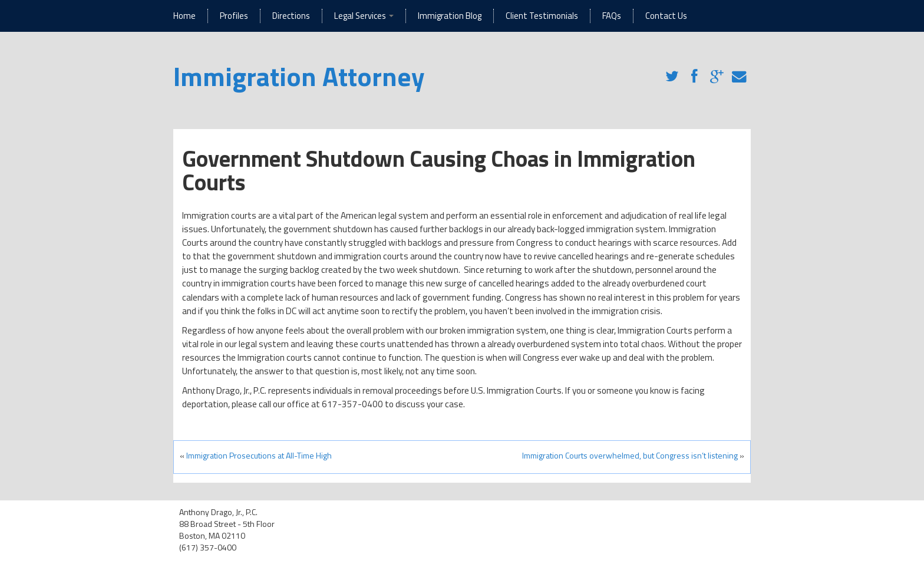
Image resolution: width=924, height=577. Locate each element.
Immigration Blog (450, 16)
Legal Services (364, 16)
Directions (291, 16)
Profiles (234, 16)
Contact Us (666, 16)
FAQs (612, 16)
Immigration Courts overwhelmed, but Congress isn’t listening (630, 455)
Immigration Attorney (299, 76)
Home (184, 16)
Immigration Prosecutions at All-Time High (259, 455)
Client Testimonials (542, 16)
